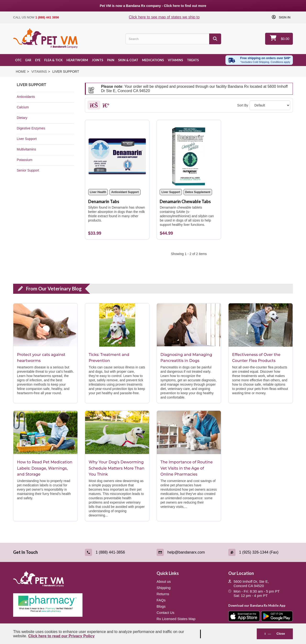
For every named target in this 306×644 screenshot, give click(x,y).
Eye (38, 60)
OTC (18, 60)
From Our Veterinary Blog (54, 289)
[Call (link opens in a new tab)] (117, 552)
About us (164, 581)
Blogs (161, 606)
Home (21, 72)
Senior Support (28, 170)
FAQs (161, 600)
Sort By (243, 105)
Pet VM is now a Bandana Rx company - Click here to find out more (153, 6)
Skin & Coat (128, 60)
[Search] (215, 39)
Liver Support (27, 139)
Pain (111, 60)
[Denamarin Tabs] (117, 155)
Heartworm (77, 60)
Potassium (25, 160)
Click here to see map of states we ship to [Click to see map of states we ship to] (164, 17)
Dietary (22, 118)
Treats (193, 60)
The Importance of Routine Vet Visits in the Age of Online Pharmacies (187, 468)
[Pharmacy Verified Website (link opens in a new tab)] (81, 605)
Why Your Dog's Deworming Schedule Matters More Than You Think (117, 468)
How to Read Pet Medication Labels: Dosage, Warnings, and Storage (45, 468)
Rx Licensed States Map (176, 619)
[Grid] (94, 106)
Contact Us (165, 613)
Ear (28, 60)
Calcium (23, 107)
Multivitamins (26, 149)
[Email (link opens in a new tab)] (189, 552)
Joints (98, 60)
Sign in (284, 17)
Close (275, 634)
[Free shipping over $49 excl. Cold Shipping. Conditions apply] (259, 60)
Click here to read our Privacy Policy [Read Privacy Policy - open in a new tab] (61, 636)
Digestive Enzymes (31, 128)
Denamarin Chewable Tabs (185, 201)
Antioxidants (26, 97)
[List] (106, 106)
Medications (153, 60)
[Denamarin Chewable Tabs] (189, 155)
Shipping (164, 588)
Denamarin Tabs (104, 201)
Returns (163, 594)
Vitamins (175, 60)
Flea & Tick (53, 60)
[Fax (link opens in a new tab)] (261, 552)
